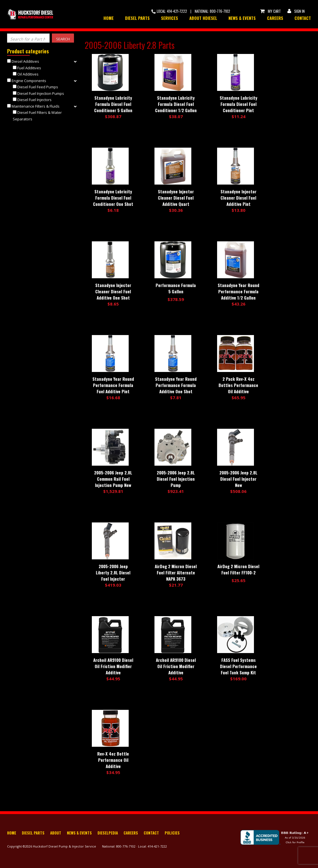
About (56, 833)
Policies (172, 833)
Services (169, 18)
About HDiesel (203, 18)
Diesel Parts (137, 18)
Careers (275, 18)
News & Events (242, 18)
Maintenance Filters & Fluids (36, 106)
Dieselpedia (108, 833)
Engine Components (29, 81)
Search (63, 39)
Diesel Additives (25, 61)
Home (109, 18)
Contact (303, 18)
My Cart (270, 11)
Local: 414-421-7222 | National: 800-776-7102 (191, 11)
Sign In (296, 11)
